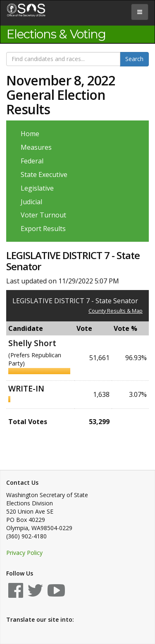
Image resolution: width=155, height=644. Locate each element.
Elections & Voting (56, 34)
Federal (32, 161)
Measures (36, 147)
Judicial (31, 202)
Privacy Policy (24, 553)
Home (30, 134)
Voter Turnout (43, 215)
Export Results (43, 229)
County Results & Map (116, 311)
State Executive (44, 175)
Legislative (37, 188)
